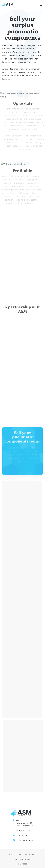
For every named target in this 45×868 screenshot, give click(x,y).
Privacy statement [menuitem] (23, 859)
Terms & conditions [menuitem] (26, 855)
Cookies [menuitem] (11, 855)
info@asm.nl (20, 835)
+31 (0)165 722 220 (22, 831)
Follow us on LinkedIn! (23, 840)
